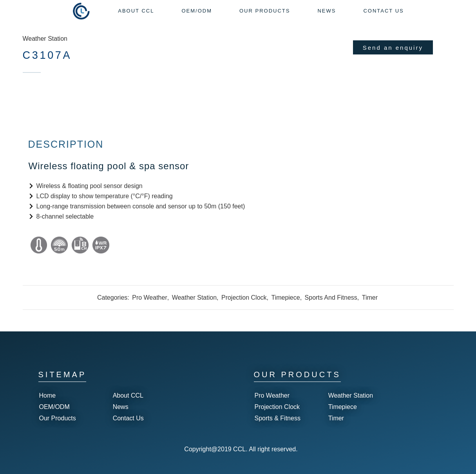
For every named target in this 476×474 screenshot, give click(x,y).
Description (66, 144)
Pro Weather (150, 298)
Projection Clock (244, 298)
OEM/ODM (54, 407)
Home (48, 395)
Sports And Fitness (331, 298)
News (121, 407)
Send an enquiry (393, 48)
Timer (370, 298)
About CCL (128, 395)
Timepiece (285, 298)
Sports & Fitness (278, 418)
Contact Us (128, 418)
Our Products (58, 418)
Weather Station (45, 39)
